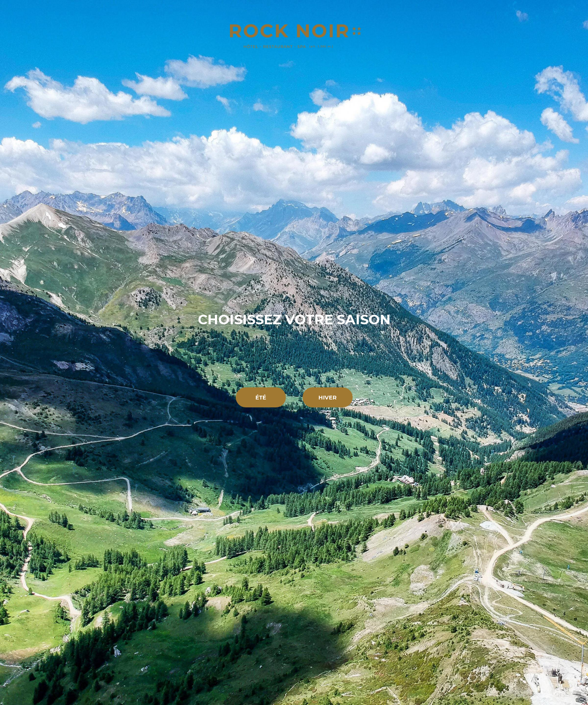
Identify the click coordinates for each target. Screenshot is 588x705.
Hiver (328, 397)
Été (261, 397)
